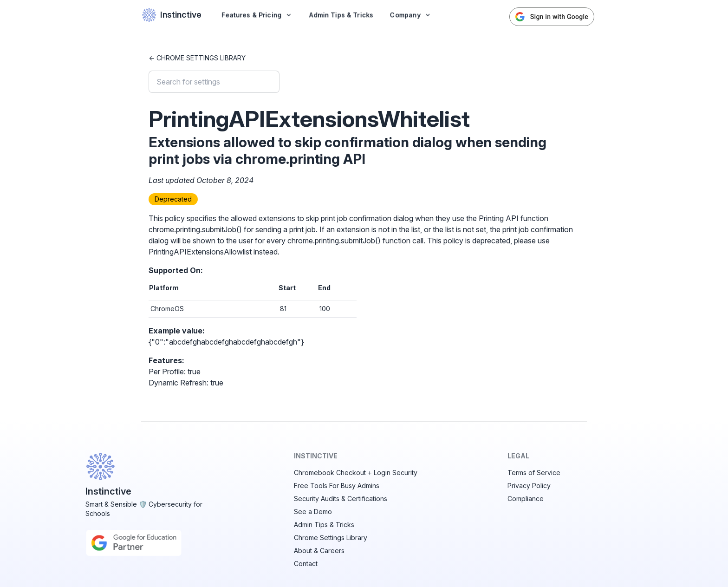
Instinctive (172, 15)
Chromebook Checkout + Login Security (356, 473)
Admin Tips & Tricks (341, 15)
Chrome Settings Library (331, 538)
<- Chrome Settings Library (197, 58)
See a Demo (313, 512)
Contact (306, 564)
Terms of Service (534, 473)
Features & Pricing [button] (257, 15)
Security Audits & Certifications (341, 499)
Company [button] (411, 15)
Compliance (526, 499)
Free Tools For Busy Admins (337, 486)
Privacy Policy (529, 486)
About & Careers (319, 551)
